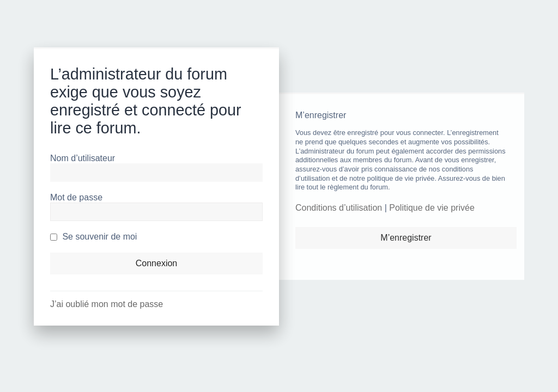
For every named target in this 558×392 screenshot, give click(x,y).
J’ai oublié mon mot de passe (107, 304)
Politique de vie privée (432, 208)
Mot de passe (76, 197)
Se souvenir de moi (93, 237)
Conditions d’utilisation (339, 208)
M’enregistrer (406, 238)
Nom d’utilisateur (83, 158)
